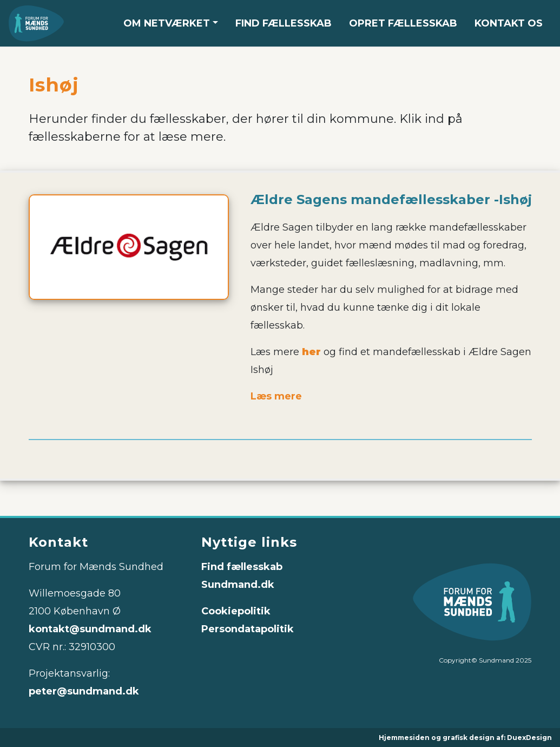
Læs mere (276, 396)
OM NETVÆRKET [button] (167, 23)
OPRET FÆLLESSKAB (403, 23)
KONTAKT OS (509, 23)
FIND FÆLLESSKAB (284, 23)
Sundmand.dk (238, 585)
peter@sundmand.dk (84, 691)
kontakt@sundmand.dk (90, 629)
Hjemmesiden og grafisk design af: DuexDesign (465, 738)
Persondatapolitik (248, 629)
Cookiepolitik (236, 611)
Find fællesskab (242, 567)
